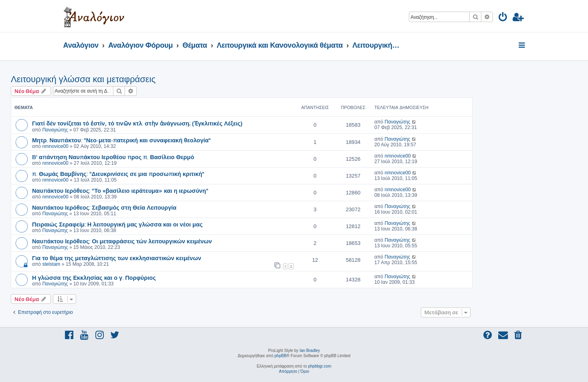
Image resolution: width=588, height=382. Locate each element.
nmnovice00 (55, 146)
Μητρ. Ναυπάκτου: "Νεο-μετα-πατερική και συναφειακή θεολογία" (121, 140)
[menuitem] (503, 18)
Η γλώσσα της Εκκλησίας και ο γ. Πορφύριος (94, 277)
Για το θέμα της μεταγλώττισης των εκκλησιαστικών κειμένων (117, 258)
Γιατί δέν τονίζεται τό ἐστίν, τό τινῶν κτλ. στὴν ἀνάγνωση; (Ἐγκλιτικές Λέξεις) (137, 123)
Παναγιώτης (55, 130)
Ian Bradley (310, 351)
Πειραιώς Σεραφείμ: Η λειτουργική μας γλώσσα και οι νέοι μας (117, 224)
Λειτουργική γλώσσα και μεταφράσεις (83, 79)
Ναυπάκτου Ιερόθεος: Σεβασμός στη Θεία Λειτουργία (104, 207)
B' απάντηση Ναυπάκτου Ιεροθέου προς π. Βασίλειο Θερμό (113, 157)
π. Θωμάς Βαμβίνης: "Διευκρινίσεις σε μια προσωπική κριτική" (118, 174)
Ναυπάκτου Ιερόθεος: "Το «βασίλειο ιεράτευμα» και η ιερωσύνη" (120, 190)
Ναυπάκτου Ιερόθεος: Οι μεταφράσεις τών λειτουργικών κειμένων (122, 241)
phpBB (281, 356)
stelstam (51, 264)
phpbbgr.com (320, 366)
